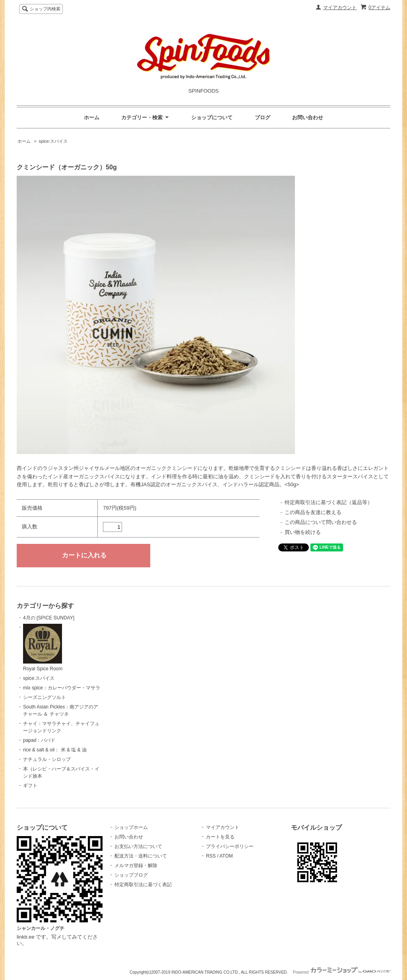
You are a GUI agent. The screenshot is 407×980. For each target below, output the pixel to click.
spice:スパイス (53, 141)
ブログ (263, 117)
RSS (211, 856)
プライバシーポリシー (230, 846)
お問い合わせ (308, 117)
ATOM (226, 856)
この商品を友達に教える (313, 512)
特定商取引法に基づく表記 (143, 885)
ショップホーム (131, 827)
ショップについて (212, 117)
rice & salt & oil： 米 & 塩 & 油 (55, 750)
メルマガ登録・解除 (136, 866)
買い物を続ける (303, 532)
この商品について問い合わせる (321, 522)
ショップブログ (131, 875)
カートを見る (220, 837)
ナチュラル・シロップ (47, 759)
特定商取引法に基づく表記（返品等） (329, 502)
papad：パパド (39, 740)
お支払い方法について (138, 846)
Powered (342, 972)
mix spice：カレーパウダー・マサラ (62, 688)
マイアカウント (340, 8)
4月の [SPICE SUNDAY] (49, 618)
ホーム (92, 117)
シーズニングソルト (45, 697)
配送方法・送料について (141, 856)
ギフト (30, 786)
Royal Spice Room (43, 648)
